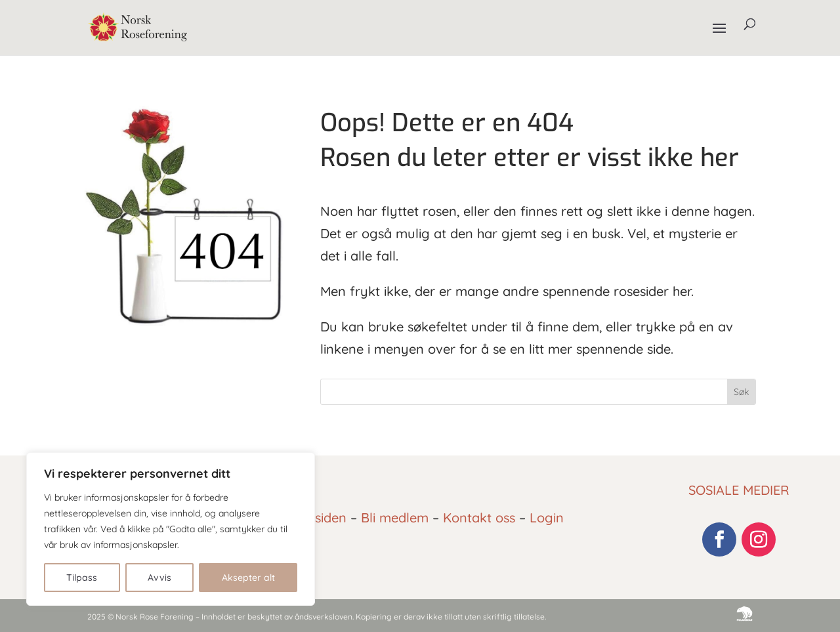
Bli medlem (395, 517)
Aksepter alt (248, 578)
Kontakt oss (479, 517)
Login (547, 517)
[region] (171, 529)
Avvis (159, 578)
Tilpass (82, 578)
